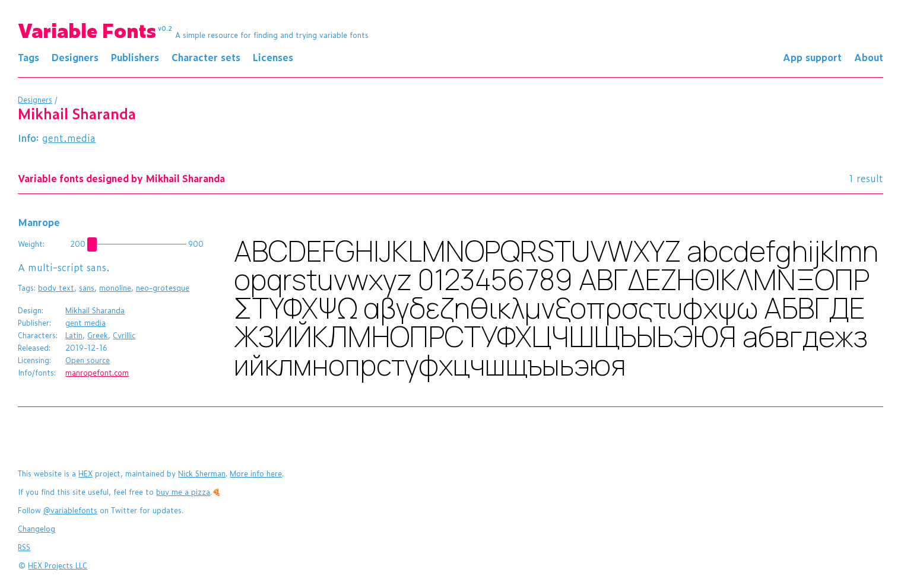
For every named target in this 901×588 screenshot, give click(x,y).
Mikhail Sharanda (95, 310)
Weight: (31, 244)
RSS (24, 547)
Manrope (39, 222)
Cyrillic (124, 335)
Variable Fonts (95, 30)
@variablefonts (70, 510)
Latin (74, 335)
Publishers (135, 57)
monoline (115, 288)
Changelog (37, 529)
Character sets (206, 57)
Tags (28, 57)
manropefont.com (97, 373)
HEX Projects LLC (58, 565)
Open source (88, 360)
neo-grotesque (163, 288)
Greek (98, 335)
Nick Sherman (202, 473)
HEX (85, 473)
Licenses (273, 57)
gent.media (69, 138)
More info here (256, 473)
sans (87, 288)
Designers (75, 57)
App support (812, 57)
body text (56, 288)
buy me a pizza (183, 492)
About (869, 57)
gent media (85, 323)
